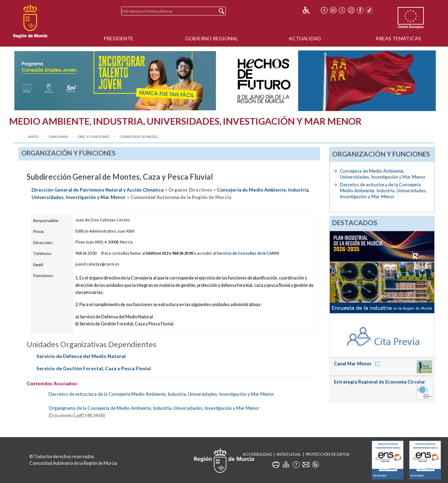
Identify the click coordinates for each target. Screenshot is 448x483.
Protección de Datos (327, 454)
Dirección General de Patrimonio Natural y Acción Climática (97, 190)
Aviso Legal (289, 454)
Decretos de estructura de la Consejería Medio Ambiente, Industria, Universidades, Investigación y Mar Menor (161, 394)
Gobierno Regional (212, 38)
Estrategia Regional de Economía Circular (380, 382)
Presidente (118, 38)
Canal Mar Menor (358, 364)
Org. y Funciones (94, 137)
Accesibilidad (257, 454)
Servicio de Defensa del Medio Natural (81, 356)
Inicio (33, 137)
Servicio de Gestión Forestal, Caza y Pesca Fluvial (94, 368)
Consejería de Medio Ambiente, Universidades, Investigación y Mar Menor (383, 174)
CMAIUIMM (58, 137)
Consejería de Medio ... (140, 137)
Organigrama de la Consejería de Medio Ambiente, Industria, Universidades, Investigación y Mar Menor (154, 408)
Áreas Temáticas (398, 38)
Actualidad (305, 38)
